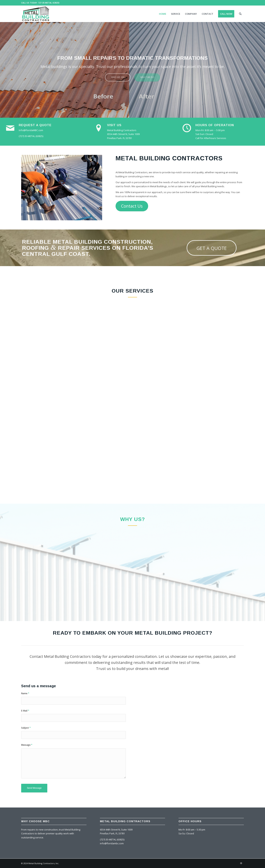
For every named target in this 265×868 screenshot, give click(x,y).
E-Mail (25, 711)
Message (27, 745)
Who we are (118, 76)
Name (25, 693)
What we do (147, 76)
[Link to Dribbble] (241, 863)
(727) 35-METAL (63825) (112, 839)
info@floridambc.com (112, 843)
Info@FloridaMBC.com (31, 130)
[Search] (240, 14)
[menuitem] (163, 14)
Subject (26, 728)
